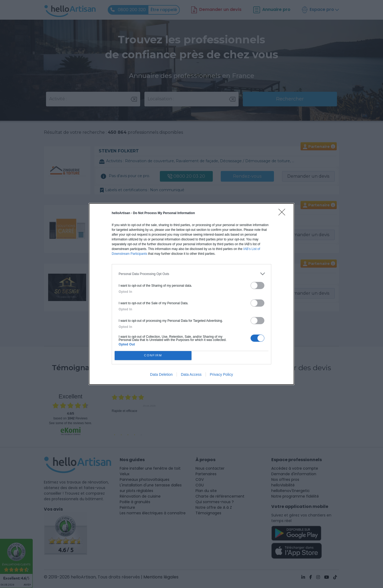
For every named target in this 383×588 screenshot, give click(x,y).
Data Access (191, 374)
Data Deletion (161, 374)
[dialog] (191, 294)
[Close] (284, 214)
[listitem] (191, 274)
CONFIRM (153, 355)
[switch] (257, 285)
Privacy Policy (221, 374)
